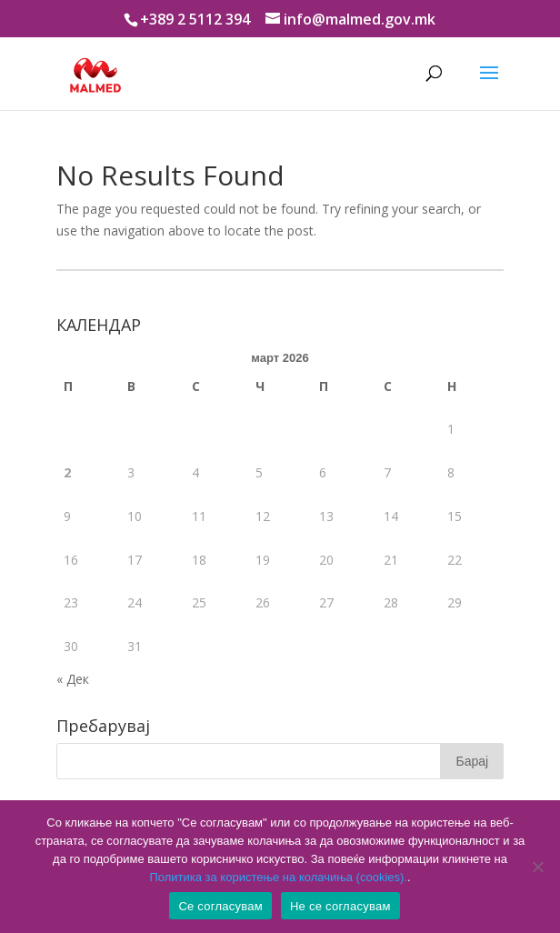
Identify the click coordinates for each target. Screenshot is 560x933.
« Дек (73, 679)
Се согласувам (220, 906)
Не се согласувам (340, 906)
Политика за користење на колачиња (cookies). (278, 877)
